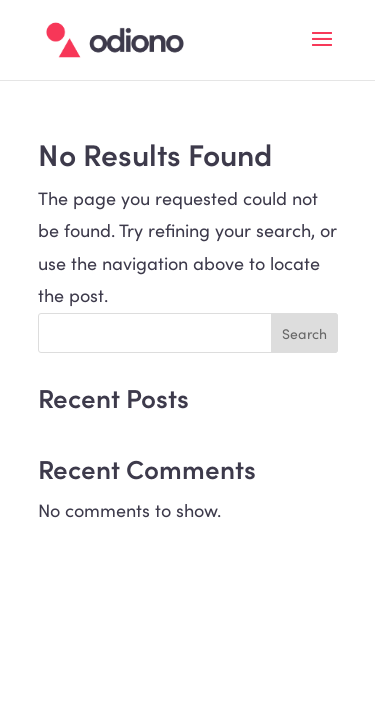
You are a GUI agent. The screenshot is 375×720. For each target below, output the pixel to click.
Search (304, 334)
